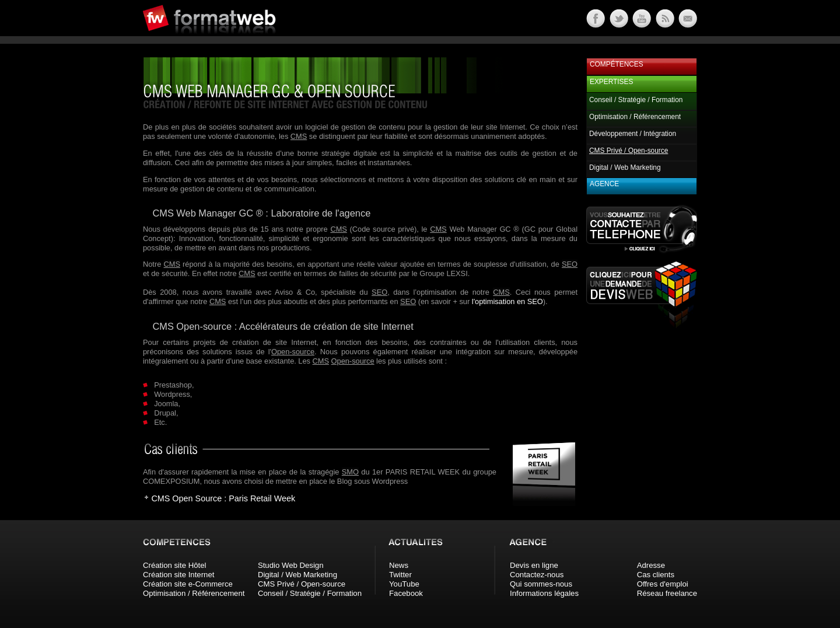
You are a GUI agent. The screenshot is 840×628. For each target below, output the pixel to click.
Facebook (406, 593)
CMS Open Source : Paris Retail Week (223, 498)
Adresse (651, 565)
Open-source (293, 352)
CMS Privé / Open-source (302, 584)
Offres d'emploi (663, 584)
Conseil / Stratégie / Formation (636, 100)
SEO (570, 264)
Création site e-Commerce (188, 584)
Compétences (617, 64)
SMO (350, 472)
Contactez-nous (537, 575)
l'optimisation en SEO (508, 301)
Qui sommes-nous (541, 584)
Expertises (611, 82)
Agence (604, 184)
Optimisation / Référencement (635, 117)
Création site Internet (178, 575)
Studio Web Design (291, 565)
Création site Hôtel (174, 565)
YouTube (404, 584)
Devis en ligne (534, 565)
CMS (299, 136)
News (399, 565)
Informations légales (544, 593)
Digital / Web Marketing (625, 168)
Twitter (400, 575)
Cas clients (656, 575)
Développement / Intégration (633, 134)
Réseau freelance (667, 593)
